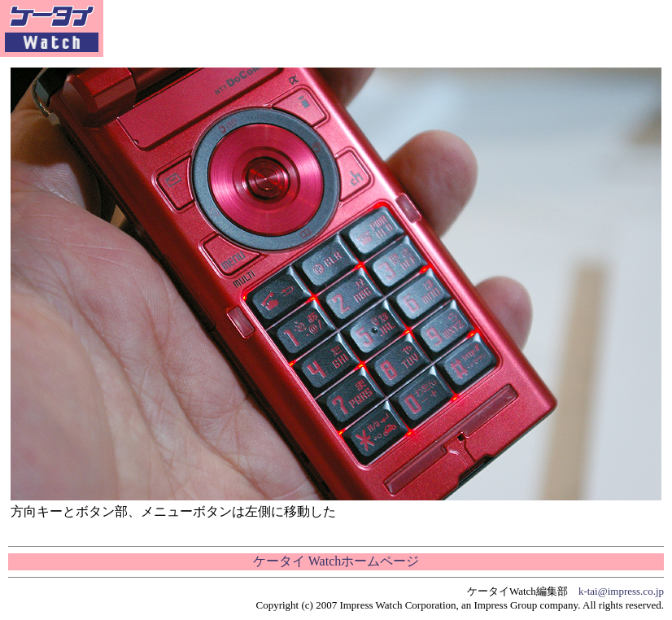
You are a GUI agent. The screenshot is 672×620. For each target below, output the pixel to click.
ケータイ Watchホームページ (336, 561)
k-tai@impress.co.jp (621, 591)
